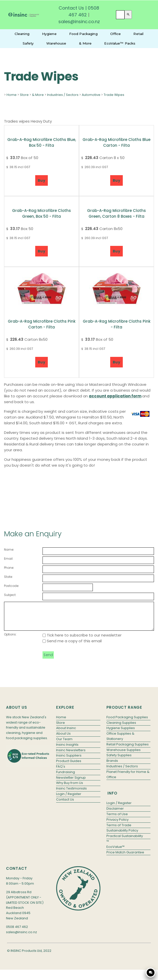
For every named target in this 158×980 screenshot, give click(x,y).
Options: (10, 640)
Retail (138, 34)
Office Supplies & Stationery (120, 741)
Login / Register (69, 799)
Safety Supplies (119, 760)
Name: (9, 550)
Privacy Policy (117, 825)
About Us (63, 739)
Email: (9, 559)
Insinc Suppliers (69, 761)
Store (24, 95)
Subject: (10, 595)
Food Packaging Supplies (127, 722)
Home (12, 95)
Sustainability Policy (122, 836)
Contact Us (71, 8)
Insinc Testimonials (71, 794)
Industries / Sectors (63, 95)
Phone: (9, 568)
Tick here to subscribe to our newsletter (82, 640)
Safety (28, 43)
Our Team (64, 744)
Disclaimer (115, 814)
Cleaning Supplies (121, 728)
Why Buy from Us (70, 788)
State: (8, 577)
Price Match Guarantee (125, 858)
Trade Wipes (114, 95)
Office (116, 34)
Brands (112, 766)
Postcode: (12, 586)
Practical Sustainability (125, 841)
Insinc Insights (67, 750)
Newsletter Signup (71, 783)
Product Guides (69, 766)
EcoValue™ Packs (120, 43)
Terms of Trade (119, 830)
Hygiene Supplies (121, 733)
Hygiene (49, 34)
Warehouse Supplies (124, 755)
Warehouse (56, 43)
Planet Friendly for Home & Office (128, 780)
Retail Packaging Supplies (128, 750)
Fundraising (66, 777)
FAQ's (61, 772)
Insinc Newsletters (71, 755)
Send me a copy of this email (72, 646)
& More (85, 43)
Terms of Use (117, 819)
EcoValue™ (115, 852)
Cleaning (22, 34)
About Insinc (66, 733)
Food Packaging (83, 34)
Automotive (91, 95)
